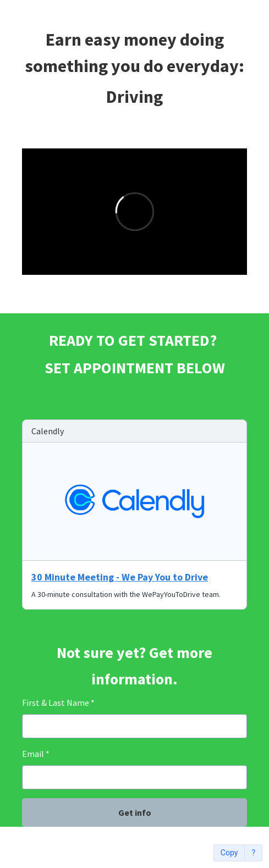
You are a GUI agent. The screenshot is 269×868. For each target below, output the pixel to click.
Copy (229, 853)
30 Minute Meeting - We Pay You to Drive (120, 577)
